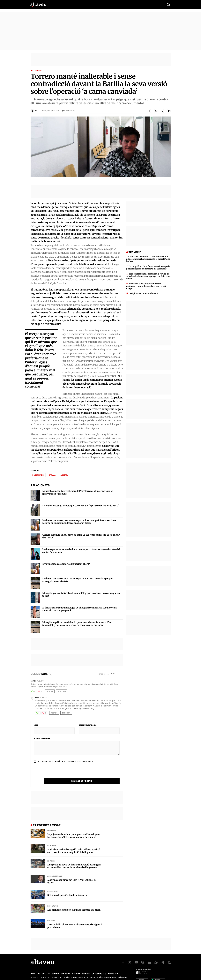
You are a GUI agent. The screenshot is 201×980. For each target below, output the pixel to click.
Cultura (51, 915)
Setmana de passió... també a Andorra (67, 889)
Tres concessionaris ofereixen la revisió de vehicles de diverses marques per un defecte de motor (148, 276)
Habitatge (52, 840)
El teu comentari (42, 739)
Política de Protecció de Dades (79, 972)
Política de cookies (106, 972)
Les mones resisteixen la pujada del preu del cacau (74, 904)
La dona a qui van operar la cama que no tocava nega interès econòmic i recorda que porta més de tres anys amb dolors (80, 522)
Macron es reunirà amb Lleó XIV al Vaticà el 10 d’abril (72, 876)
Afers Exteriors (55, 870)
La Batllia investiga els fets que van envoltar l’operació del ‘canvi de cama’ (81, 506)
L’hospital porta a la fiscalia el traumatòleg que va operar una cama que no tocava (81, 594)
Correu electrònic (88, 725)
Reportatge (52, 886)
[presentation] (55, 773)
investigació (38, 475)
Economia (52, 825)
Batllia (52, 475)
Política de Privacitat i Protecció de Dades (74, 761)
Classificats (99, 968)
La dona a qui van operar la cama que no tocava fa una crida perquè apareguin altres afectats (77, 580)
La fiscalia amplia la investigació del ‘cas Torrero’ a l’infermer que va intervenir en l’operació (78, 492)
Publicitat (57, 972)
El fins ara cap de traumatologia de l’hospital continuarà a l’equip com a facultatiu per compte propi (79, 609)
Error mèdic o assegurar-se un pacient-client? (66, 564)
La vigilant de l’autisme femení (143, 293)
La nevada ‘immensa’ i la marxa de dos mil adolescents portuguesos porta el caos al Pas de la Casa (148, 259)
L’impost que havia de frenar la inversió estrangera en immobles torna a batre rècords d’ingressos (74, 860)
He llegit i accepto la (63, 761)
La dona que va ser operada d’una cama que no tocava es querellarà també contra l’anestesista (81, 551)
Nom (36, 725)
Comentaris (70, 111)
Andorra (64, 475)
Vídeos (86, 968)
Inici (33, 968)
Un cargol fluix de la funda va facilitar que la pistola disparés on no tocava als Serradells (148, 268)
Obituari (113, 968)
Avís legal (123, 972)
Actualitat (37, 71)
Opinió (55, 968)
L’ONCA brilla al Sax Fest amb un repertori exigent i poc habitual (74, 920)
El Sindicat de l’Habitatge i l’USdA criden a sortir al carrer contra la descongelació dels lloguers (74, 845)
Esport (76, 968)
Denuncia (62, 691)
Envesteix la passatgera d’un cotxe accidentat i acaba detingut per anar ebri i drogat (146, 286)
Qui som (34, 972)
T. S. (36, 111)
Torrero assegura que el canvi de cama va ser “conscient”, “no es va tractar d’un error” (81, 536)
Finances (51, 855)
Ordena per (104, 674)
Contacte (45, 972)
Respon (50, 691)
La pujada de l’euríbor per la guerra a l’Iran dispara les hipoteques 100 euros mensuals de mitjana (74, 830)
